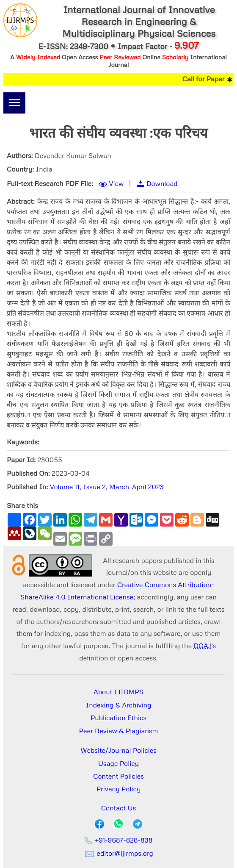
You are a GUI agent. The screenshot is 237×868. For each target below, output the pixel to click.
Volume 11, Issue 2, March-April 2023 (107, 487)
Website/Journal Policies (118, 750)
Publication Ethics (118, 718)
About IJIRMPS (118, 692)
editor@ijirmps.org (118, 853)
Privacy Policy (119, 789)
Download (162, 183)
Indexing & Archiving (119, 705)
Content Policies (118, 776)
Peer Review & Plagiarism (119, 731)
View (116, 183)
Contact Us (119, 808)
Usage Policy (118, 763)
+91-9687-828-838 (119, 840)
